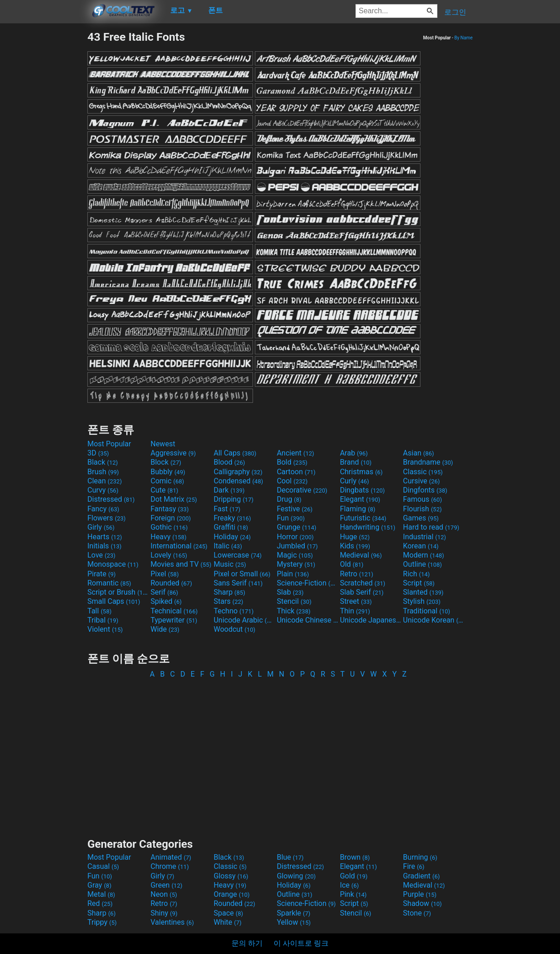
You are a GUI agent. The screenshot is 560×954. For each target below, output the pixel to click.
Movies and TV (181, 564)
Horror (295, 537)
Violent (105, 629)
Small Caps (114, 601)
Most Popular (109, 444)
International (179, 546)
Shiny (164, 913)
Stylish (422, 601)
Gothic (169, 527)
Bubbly (168, 472)
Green (167, 885)
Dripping (234, 499)
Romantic (109, 583)
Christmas (361, 472)
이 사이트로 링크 (301, 943)
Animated (171, 857)
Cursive (422, 481)
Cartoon (296, 472)
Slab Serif (362, 592)
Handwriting (368, 527)
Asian (419, 453)
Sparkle (293, 913)
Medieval (361, 555)
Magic (295, 555)
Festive (295, 509)
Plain (293, 574)
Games (421, 518)
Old (352, 564)
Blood (229, 462)
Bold (292, 462)
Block (166, 462)
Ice (349, 885)
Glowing (296, 876)
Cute (164, 490)
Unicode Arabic (244, 620)
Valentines (172, 922)
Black (103, 462)
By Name (463, 38)
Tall (100, 611)
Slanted (423, 592)
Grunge (296, 527)
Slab (290, 592)
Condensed (238, 481)
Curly (355, 481)
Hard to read (431, 527)
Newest (163, 444)
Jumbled (297, 546)
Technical (174, 611)
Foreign (171, 518)
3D (98, 453)
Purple (420, 894)
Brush (103, 472)
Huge (355, 537)
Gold (354, 876)
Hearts (105, 537)
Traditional (427, 611)
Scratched (363, 583)
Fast (227, 509)
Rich (417, 574)
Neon (164, 894)
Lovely (169, 555)
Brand (356, 462)
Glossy (231, 876)
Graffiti (231, 527)
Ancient (296, 453)
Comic (167, 481)
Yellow (294, 922)
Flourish (423, 509)
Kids (355, 546)
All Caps (235, 453)
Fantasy (170, 509)
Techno (234, 611)
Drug (289, 499)
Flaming (358, 509)
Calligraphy (238, 472)
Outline (423, 564)
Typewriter (174, 620)
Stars (229, 601)
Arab (354, 453)
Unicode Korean (434, 620)
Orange (232, 894)
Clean (105, 481)
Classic (423, 472)
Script (419, 583)
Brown (355, 857)
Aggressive (173, 453)
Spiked (166, 601)
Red (100, 903)
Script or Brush (118, 592)
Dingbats (362, 490)
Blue (290, 857)
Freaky (232, 518)
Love (101, 555)
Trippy (102, 922)
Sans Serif (238, 583)
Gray (99, 885)
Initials (105, 546)
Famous (423, 499)
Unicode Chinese (307, 620)
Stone (417, 913)
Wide (165, 629)
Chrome (170, 866)
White (228, 922)
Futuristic (363, 518)
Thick (294, 611)
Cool (292, 481)
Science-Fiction (307, 583)
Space (228, 913)
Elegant (360, 499)
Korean (421, 546)
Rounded (171, 583)
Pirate (102, 574)
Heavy (169, 537)
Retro (357, 574)
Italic (228, 546)
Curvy (103, 490)
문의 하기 (247, 943)
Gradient (421, 876)
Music (230, 564)
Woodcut (234, 629)
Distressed (111, 499)
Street (356, 601)
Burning (420, 857)
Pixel (165, 574)
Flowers (107, 518)
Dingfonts (425, 490)
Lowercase (238, 555)
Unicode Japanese (371, 620)
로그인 (455, 12)
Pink (353, 894)
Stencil (294, 601)
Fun (291, 518)
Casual (103, 866)
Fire (414, 866)
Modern (424, 555)
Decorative (302, 490)
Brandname (428, 462)
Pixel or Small (242, 574)
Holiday (232, 537)
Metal (101, 894)
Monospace (113, 564)
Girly (101, 527)
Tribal (103, 620)
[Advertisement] (43, 168)
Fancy (103, 509)
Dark (229, 490)
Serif (164, 592)
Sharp (229, 592)
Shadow (423, 903)
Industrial (425, 537)
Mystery (296, 564)
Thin (355, 611)
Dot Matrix (174, 499)
